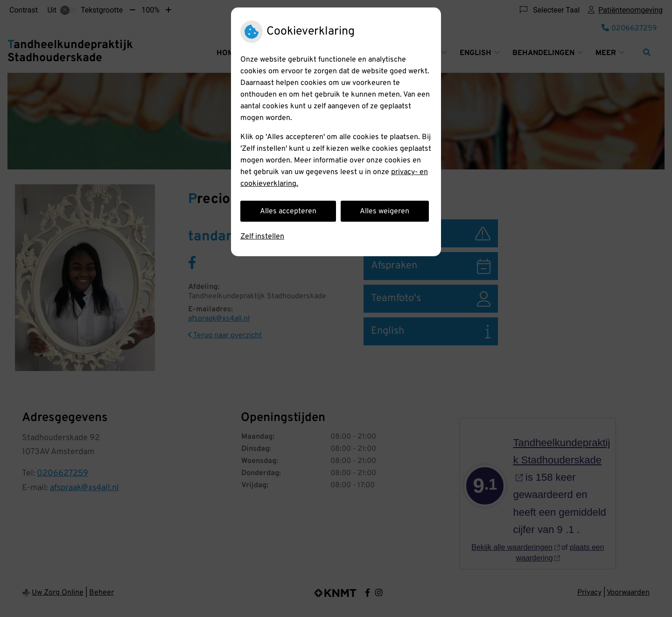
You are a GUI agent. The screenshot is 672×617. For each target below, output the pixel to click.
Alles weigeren (385, 211)
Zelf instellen (262, 237)
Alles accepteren (288, 211)
